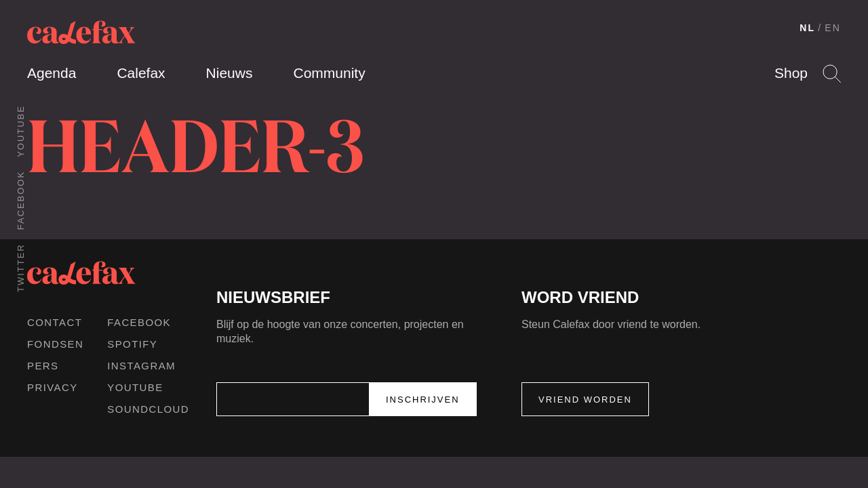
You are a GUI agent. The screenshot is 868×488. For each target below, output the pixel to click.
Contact (55, 322)
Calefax (141, 73)
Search (832, 74)
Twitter (21, 268)
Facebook (21, 200)
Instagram (141, 366)
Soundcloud (148, 409)
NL (807, 28)
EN (833, 28)
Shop (791, 73)
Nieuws (230, 73)
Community (329, 73)
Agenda (52, 73)
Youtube (21, 131)
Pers (43, 366)
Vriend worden (585, 400)
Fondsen (55, 344)
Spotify (132, 344)
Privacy (53, 387)
